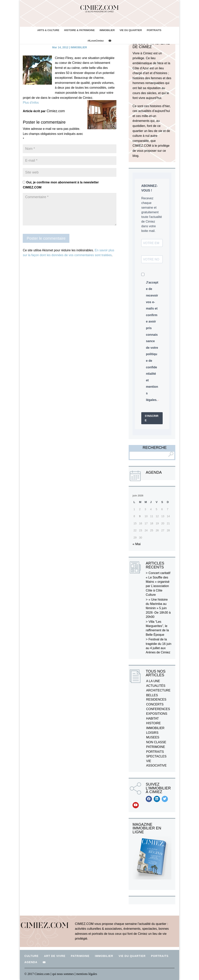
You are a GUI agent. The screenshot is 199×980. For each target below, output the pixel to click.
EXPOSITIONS (157, 714)
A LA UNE (153, 681)
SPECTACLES (156, 756)
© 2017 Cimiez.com (37, 974)
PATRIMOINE (156, 747)
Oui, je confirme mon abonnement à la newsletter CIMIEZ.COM (61, 185)
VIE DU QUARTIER (131, 30)
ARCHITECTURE (158, 690)
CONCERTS (155, 704)
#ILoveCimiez (96, 41)
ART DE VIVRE (55, 956)
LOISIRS (152, 733)
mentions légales (87, 974)
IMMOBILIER (107, 30)
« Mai (137, 544)
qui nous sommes (63, 974)
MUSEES (153, 737)
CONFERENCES (158, 709)
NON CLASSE (156, 742)
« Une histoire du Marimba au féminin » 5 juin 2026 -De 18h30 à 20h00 (158, 608)
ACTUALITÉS (156, 686)
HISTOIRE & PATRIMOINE (79, 30)
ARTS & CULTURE (48, 30)
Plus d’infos (31, 103)
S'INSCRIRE (152, 418)
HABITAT (152, 719)
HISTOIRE (153, 723)
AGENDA (31, 962)
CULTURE (32, 956)
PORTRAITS (154, 30)
